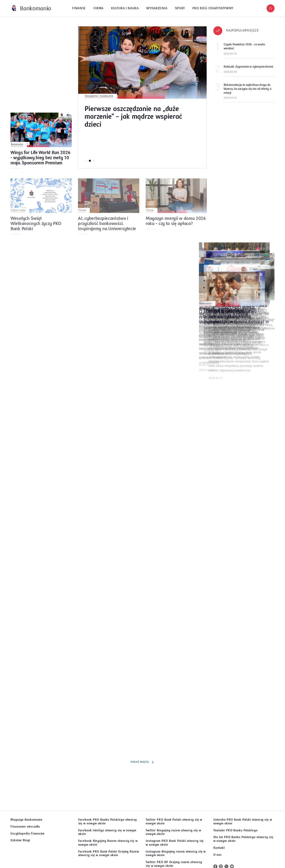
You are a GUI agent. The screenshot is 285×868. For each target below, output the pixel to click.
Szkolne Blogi (20, 840)
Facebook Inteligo (107, 832)
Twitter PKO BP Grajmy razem (174, 864)
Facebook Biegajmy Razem (108, 843)
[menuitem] (79, 8)
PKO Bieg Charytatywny (213, 8)
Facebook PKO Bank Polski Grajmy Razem (109, 853)
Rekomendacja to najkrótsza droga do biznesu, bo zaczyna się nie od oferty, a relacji (247, 89)
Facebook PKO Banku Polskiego (107, 822)
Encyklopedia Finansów (28, 834)
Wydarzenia (157, 8)
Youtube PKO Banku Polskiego (235, 830)
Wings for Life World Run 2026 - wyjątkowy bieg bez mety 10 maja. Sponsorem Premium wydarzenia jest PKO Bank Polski (40, 158)
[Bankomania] (31, 8)
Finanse (79, 8)
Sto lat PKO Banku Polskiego (243, 839)
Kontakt (219, 848)
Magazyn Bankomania (26, 820)
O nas (218, 855)
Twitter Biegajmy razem (173, 832)
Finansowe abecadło (25, 827)
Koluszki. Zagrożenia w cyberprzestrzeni (248, 67)
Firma (98, 8)
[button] (271, 8)
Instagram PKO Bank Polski (175, 843)
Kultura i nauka (125, 8)
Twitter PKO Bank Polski (174, 822)
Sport (180, 8)
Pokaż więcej (142, 762)
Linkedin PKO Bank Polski (243, 822)
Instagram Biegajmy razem (176, 853)
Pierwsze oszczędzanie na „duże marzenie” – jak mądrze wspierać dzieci (133, 117)
